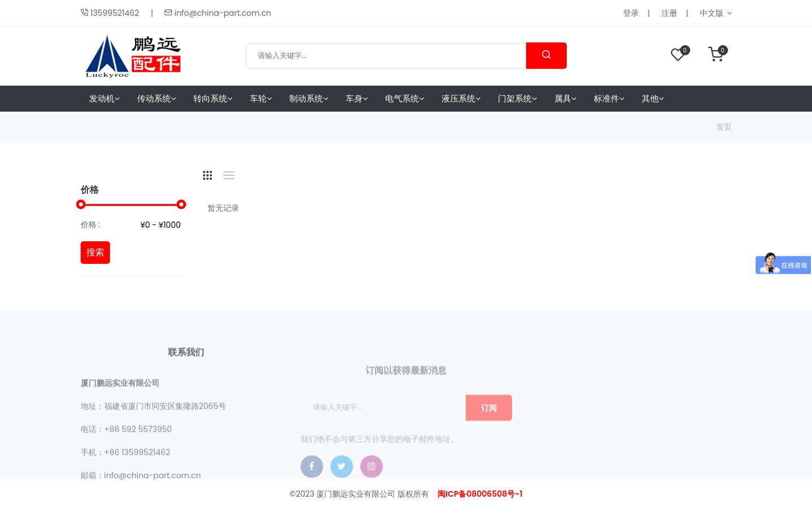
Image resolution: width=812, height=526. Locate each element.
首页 (724, 127)
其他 (653, 98)
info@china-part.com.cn (217, 13)
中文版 (712, 13)
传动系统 (157, 98)
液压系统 (461, 98)
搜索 (95, 252)
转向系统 (213, 98)
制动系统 (309, 98)
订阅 (489, 431)
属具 (566, 98)
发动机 (105, 98)
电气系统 (405, 98)
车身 (357, 98)
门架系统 (518, 98)
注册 (669, 13)
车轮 (261, 98)
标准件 (609, 98)
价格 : (91, 224)
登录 (631, 13)
